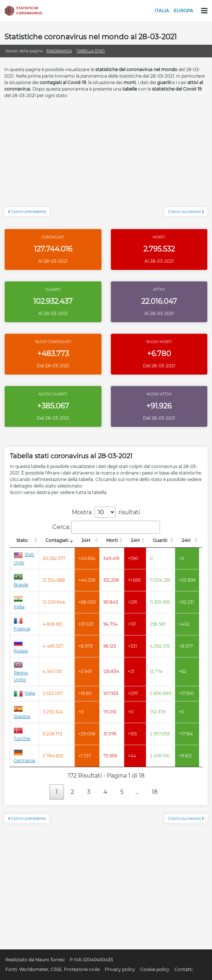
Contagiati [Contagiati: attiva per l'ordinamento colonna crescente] (57, 540)
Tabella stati (91, 51)
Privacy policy (120, 969)
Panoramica (59, 51)
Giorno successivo (186, 212)
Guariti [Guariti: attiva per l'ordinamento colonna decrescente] (160, 540)
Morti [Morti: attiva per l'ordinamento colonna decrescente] (112, 540)
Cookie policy (155, 969)
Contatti (183, 969)
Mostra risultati (106, 512)
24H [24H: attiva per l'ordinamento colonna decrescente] (86, 540)
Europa (183, 11)
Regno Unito (21, 672)
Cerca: (106, 527)
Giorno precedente (27, 212)
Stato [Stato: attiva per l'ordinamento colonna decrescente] (22, 540)
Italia (162, 11)
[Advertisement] (106, 157)
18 (155, 792)
